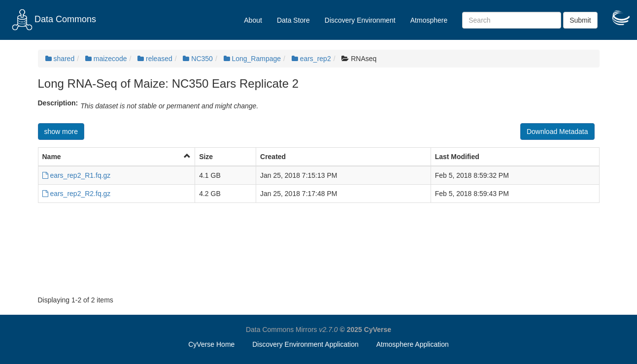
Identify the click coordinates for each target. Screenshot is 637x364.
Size (206, 157)
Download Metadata (557, 132)
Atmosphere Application (413, 344)
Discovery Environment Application (305, 344)
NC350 (198, 59)
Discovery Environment (360, 20)
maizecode (106, 59)
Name (52, 157)
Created (273, 157)
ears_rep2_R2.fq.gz (77, 194)
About (253, 20)
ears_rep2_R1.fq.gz (77, 175)
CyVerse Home (211, 344)
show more (61, 132)
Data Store (293, 20)
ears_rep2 (311, 59)
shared (60, 59)
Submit (580, 20)
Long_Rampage (252, 59)
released (155, 59)
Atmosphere (429, 20)
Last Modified (457, 157)
